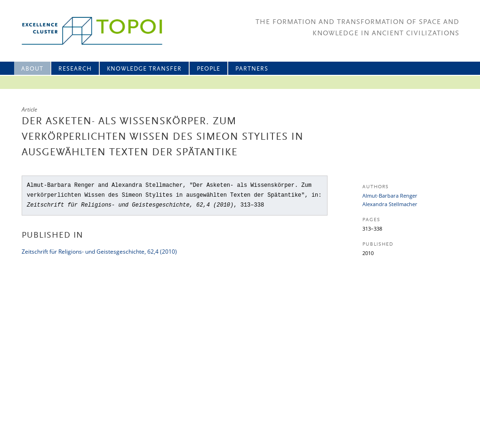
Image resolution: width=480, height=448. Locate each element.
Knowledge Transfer (144, 69)
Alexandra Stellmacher (390, 204)
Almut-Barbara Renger (390, 196)
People (208, 69)
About (32, 69)
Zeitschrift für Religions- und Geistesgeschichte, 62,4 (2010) (99, 252)
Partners (252, 69)
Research (75, 69)
